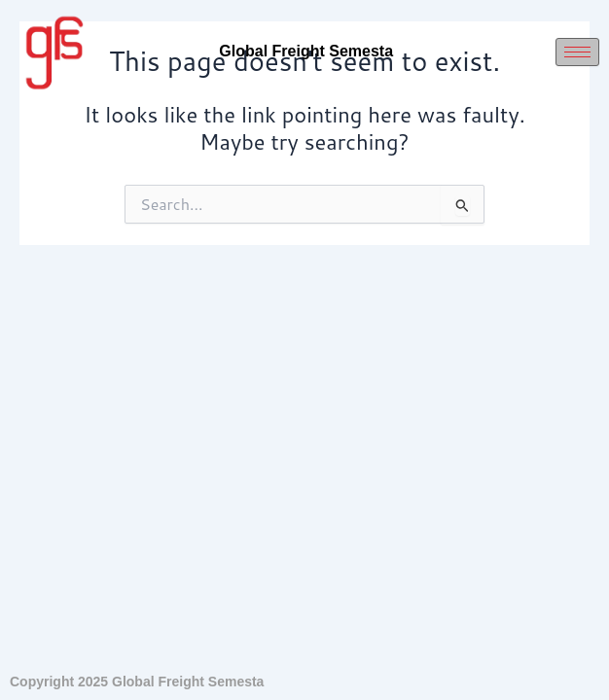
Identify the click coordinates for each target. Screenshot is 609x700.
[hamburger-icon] (577, 52)
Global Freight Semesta (306, 51)
